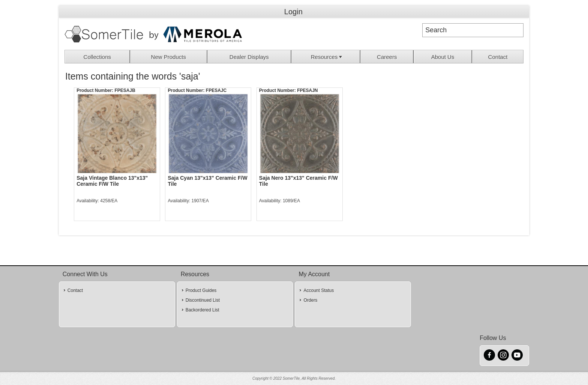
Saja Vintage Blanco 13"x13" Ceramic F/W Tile (112, 181)
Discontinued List (203, 300)
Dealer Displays (249, 57)
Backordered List (202, 310)
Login (293, 12)
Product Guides (201, 290)
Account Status (319, 290)
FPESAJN (307, 90)
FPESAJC (216, 90)
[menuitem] (97, 57)
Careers (387, 57)
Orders (310, 300)
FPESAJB (125, 90)
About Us (443, 57)
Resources (327, 57)
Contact (498, 57)
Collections (97, 57)
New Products (169, 57)
